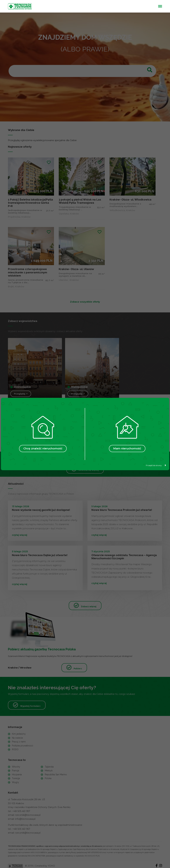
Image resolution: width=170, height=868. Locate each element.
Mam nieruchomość (127, 448)
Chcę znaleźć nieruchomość (43, 448)
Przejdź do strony (156, 465)
